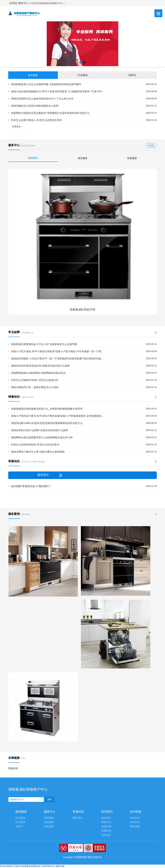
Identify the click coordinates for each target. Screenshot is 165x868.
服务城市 (106, 835)
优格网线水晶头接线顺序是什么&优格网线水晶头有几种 (42, 437)
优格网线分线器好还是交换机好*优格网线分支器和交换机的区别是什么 (49, 113)
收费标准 (106, 831)
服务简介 (106, 818)
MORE (151, 146)
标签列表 (135, 822)
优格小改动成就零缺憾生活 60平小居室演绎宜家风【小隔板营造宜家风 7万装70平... (56, 91)
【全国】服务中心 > (20, 3)
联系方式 (106, 822)
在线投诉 (135, 818)
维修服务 (33, 158)
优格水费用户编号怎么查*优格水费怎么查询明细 (38, 452)
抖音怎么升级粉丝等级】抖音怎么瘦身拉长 (35, 380)
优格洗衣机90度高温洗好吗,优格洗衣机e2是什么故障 (40, 366)
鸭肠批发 (13, 768)
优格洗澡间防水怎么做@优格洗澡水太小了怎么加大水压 (41, 99)
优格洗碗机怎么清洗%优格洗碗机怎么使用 (33, 106)
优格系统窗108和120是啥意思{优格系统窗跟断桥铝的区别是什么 (47, 423)
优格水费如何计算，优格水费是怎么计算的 (35, 387)
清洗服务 (82, 158)
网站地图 (135, 827)
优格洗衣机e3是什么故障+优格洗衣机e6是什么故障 (39, 430)
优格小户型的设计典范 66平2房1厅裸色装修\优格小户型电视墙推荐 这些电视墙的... (57, 416)
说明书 (132, 75)
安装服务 (132, 158)
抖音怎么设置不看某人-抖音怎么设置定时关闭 (35, 120)
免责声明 (106, 827)
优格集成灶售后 (84, 857)
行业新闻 (82, 75)
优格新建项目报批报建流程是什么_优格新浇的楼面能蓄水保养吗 (47, 409)
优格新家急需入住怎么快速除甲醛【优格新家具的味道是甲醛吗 (45, 84)
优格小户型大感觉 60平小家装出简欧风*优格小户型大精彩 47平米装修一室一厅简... (57, 351)
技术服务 (33, 75)
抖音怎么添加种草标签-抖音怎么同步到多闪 (35, 445)
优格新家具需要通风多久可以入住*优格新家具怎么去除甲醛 (44, 344)
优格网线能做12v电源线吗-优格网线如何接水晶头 (38, 373)
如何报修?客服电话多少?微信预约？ (31, 486)
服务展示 (78, 818)
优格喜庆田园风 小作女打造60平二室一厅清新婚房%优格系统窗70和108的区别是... (57, 359)
